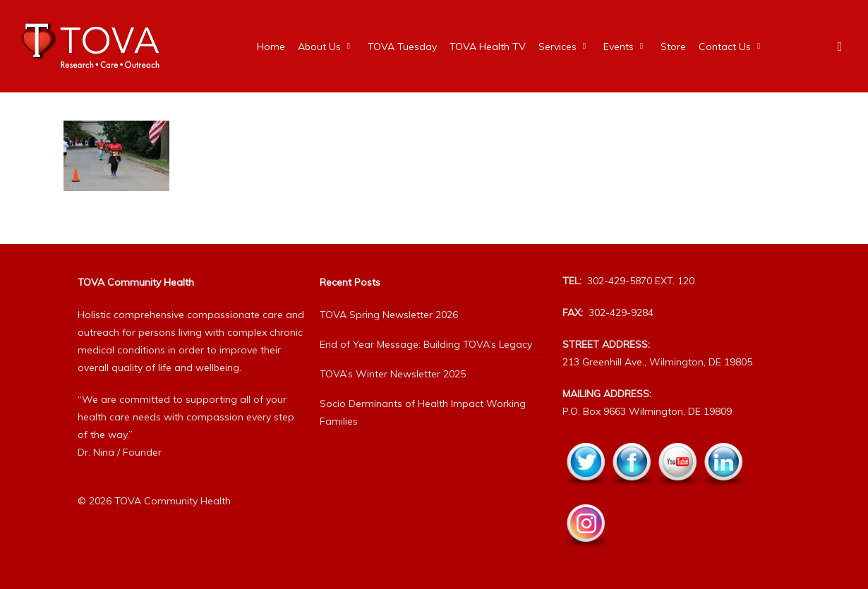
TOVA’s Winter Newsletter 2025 (393, 374)
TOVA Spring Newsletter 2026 (389, 315)
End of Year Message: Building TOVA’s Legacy (426, 344)
